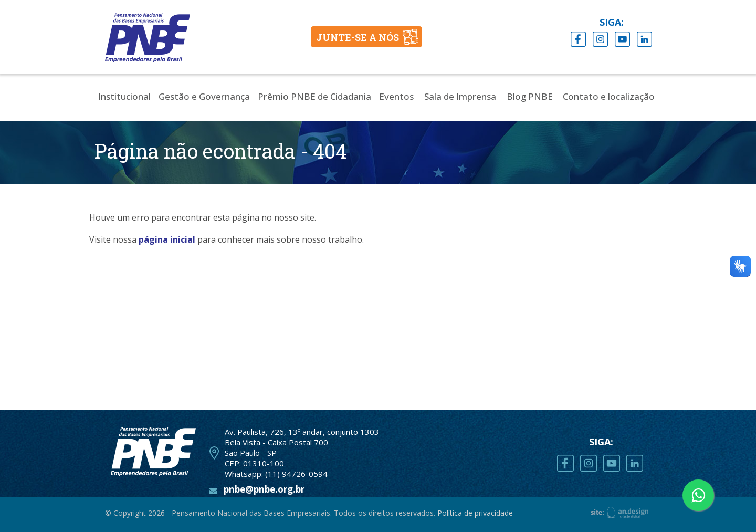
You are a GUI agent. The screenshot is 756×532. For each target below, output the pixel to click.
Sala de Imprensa (460, 96)
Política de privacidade (475, 513)
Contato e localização (609, 96)
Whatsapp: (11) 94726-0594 (276, 474)
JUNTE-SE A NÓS (358, 37)
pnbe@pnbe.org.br (264, 489)
